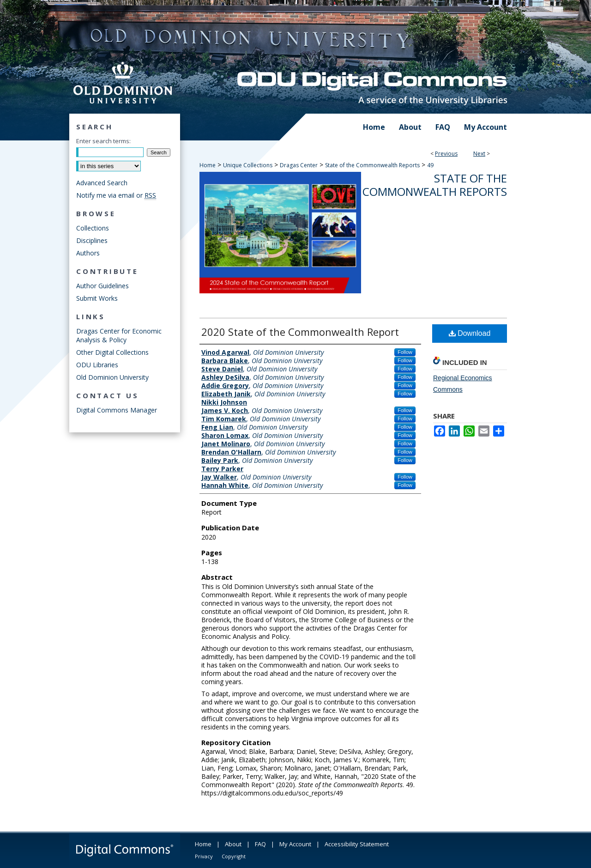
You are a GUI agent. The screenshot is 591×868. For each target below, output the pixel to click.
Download (470, 333)
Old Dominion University (112, 377)
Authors (88, 253)
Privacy (204, 856)
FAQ (260, 844)
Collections (93, 228)
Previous (446, 154)
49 (430, 165)
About (233, 844)
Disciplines (92, 240)
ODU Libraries (97, 365)
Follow (405, 352)
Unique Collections (248, 165)
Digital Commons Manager (117, 410)
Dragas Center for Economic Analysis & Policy (119, 335)
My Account (295, 844)
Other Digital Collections (112, 352)
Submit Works (97, 298)
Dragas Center (299, 165)
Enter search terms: (103, 141)
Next (479, 154)
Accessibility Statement (357, 844)
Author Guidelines (103, 286)
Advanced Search (102, 183)
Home (208, 165)
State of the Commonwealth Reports (372, 165)
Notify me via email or (116, 195)
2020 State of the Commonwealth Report (300, 332)
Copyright (234, 856)
